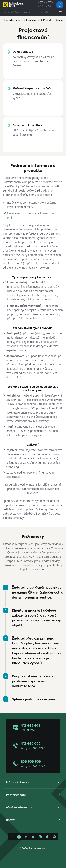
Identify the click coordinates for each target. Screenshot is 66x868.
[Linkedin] (19, 837)
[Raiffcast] (54, 837)
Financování (43, 13)
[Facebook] (12, 837)
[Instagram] (40, 837)
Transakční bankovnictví (17, 13)
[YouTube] (33, 837)
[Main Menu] (60, 13)
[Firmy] (13, 5)
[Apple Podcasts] (47, 837)
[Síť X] (26, 837)
